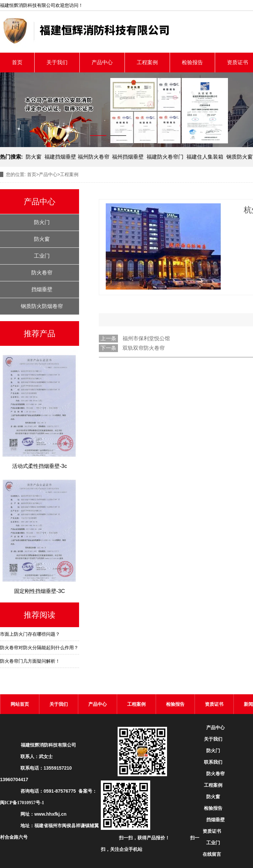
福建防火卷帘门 (165, 157)
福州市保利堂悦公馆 (146, 338)
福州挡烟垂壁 (128, 157)
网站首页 (20, 704)
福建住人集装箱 (205, 157)
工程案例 (147, 62)
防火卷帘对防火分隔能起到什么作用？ (39, 648)
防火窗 (34, 157)
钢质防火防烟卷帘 (42, 306)
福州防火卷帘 (94, 157)
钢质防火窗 (239, 157)
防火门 (42, 222)
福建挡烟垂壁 (60, 157)
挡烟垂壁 (42, 289)
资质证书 (214, 704)
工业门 (42, 256)
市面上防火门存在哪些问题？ (30, 634)
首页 (17, 62)
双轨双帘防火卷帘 (144, 348)
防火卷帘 (42, 273)
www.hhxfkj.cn (50, 814)
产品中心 (102, 62)
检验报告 (192, 62)
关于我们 (57, 62)
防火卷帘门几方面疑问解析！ (30, 661)
